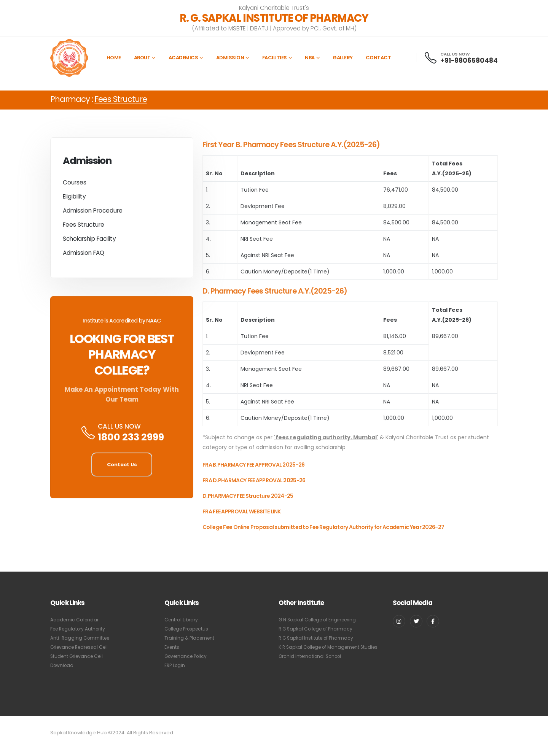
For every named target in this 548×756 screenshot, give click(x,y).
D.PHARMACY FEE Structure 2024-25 (248, 502)
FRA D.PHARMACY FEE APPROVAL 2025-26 (254, 487)
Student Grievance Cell (79, 656)
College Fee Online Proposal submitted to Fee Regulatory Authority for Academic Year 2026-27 (323, 534)
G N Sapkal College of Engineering (320, 620)
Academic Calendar (75, 620)
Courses (75, 185)
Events (172, 647)
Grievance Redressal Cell (82, 647)
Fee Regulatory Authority (80, 629)
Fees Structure (84, 227)
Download (63, 665)
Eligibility (74, 199)
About (142, 58)
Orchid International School (312, 665)
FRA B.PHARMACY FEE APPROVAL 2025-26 (254, 471)
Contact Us (122, 467)
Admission (230, 58)
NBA (310, 58)
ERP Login (175, 665)
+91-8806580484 (469, 60)
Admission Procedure (93, 213)
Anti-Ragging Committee (81, 638)
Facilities (275, 58)
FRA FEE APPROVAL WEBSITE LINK (242, 518)
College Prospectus (189, 629)
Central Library (182, 620)
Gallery (343, 58)
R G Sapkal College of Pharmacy (318, 629)
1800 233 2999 (131, 440)
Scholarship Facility (89, 241)
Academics (183, 58)
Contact (378, 58)
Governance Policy (188, 656)
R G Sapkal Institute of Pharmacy (318, 638)
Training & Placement (191, 638)
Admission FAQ (84, 255)
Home (114, 58)
